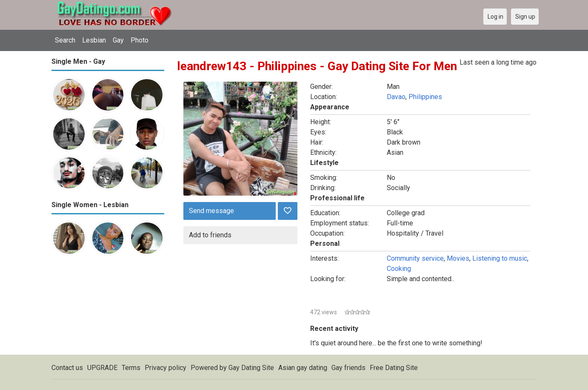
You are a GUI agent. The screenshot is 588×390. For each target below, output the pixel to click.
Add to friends (210, 235)
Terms (131, 368)
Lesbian (94, 40)
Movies (458, 258)
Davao (396, 97)
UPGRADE (102, 368)
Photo (140, 40)
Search (65, 40)
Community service (415, 258)
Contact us (67, 368)
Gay (118, 40)
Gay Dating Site (251, 368)
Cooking (399, 269)
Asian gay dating (303, 368)
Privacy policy (166, 368)
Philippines (425, 97)
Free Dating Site (394, 368)
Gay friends (348, 368)
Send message (211, 211)
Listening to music (500, 258)
